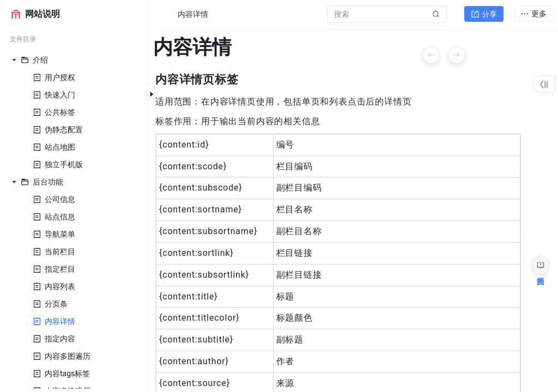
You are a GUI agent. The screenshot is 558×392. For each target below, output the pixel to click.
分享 (484, 14)
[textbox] (343, 157)
